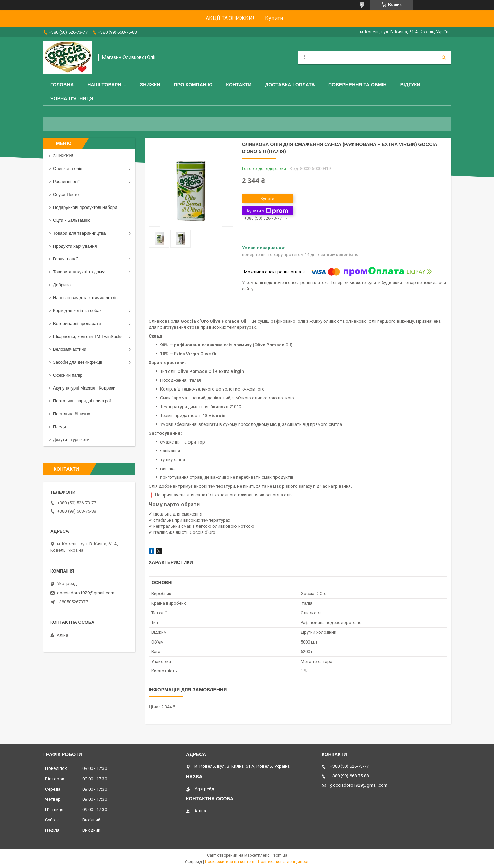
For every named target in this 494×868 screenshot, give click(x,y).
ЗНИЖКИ (150, 85)
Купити (274, 18)
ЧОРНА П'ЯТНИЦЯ (72, 98)
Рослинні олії (66, 182)
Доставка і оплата (290, 85)
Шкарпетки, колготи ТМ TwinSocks (88, 336)
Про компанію (193, 85)
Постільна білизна (72, 414)
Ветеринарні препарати (77, 323)
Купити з (267, 211)
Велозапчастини (70, 349)
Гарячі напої (65, 259)
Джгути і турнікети (71, 440)
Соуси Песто (66, 194)
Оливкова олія (68, 169)
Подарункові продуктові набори (85, 207)
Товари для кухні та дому (79, 272)
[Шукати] (444, 57)
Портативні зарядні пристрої (82, 401)
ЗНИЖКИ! (63, 156)
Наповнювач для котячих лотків (85, 298)
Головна (62, 85)
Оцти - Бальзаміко (72, 220)
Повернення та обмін (358, 85)
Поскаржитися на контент (230, 862)
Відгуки (410, 85)
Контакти (239, 85)
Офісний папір (68, 375)
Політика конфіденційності (284, 862)
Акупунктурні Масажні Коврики (84, 388)
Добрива (62, 285)
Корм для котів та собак (77, 311)
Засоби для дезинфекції (78, 362)
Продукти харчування (75, 246)
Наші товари (104, 85)
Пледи (60, 427)
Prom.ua (280, 855)
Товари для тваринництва (79, 233)
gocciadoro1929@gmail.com (86, 593)
